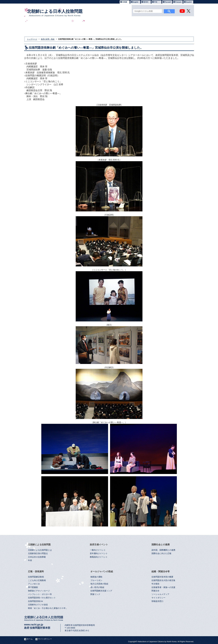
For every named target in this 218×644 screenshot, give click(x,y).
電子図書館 (33, 587)
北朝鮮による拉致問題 (44, 28)
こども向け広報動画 (37, 580)
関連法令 (155, 591)
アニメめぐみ (34, 584)
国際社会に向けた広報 (161, 553)
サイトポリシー (158, 598)
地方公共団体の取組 (99, 584)
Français (178, 2)
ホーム (30, 639)
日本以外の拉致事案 (37, 557)
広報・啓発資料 (122, 28)
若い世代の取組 (97, 587)
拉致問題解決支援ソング (101, 591)
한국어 (146, 2)
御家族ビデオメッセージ (39, 591)
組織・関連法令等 (173, 28)
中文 (156, 2)
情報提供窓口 (157, 601)
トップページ (32, 39)
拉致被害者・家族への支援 (163, 587)
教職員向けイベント (99, 557)
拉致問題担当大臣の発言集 (163, 580)
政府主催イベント (70, 28)
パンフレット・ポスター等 (40, 594)
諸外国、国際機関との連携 (163, 550)
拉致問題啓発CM (35, 601)
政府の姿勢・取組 (48, 39)
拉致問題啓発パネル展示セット (42, 598)
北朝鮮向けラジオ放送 (38, 605)
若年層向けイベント (99, 553)
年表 (30, 560)
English (136, 2)
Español (189, 2)
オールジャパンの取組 (147, 28)
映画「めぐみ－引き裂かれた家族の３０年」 (48, 608)
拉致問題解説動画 (36, 577)
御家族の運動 (96, 577)
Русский (168, 2)
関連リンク (95, 594)
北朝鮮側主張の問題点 (38, 553)
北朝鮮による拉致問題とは (40, 550)
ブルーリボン (96, 580)
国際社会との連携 (96, 28)
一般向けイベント (98, 550)
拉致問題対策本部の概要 (162, 577)
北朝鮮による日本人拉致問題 (55, 13)
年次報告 (155, 584)
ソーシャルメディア (160, 594)
